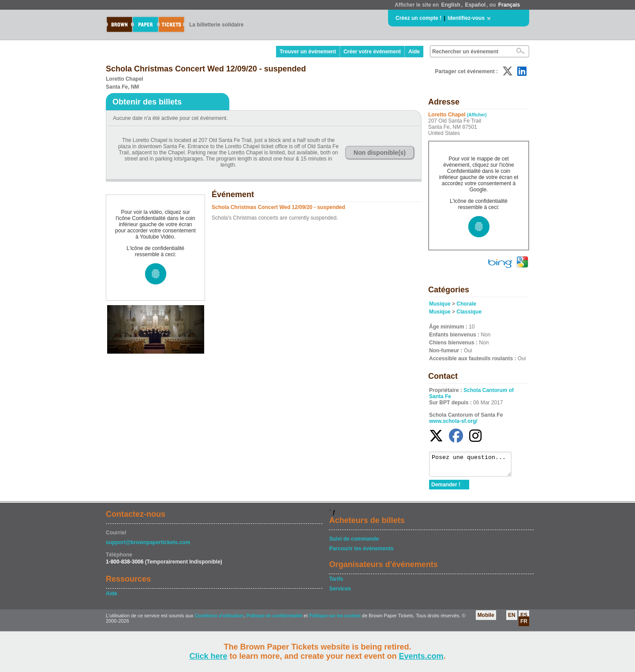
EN (512, 619)
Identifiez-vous (466, 18)
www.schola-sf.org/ (453, 421)
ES (524, 619)
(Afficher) (477, 115)
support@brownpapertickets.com (148, 546)
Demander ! (446, 489)
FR (524, 625)
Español (475, 5)
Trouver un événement (308, 52)
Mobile (486, 619)
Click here (208, 656)
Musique (440, 304)
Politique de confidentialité (274, 620)
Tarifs (336, 583)
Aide (414, 52)
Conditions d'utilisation (219, 620)
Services (340, 593)
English (450, 5)
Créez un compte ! (418, 18)
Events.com (421, 656)
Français (509, 5)
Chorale (466, 304)
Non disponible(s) (380, 153)
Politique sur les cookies (336, 620)
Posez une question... (475, 466)
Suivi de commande (354, 543)
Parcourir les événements (361, 553)
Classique (469, 312)
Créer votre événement (372, 52)
